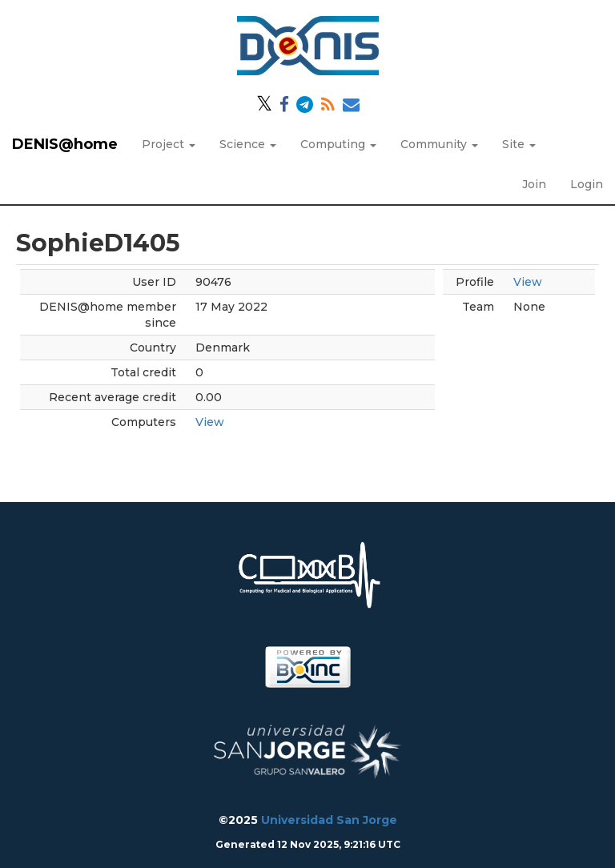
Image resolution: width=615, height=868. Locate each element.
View (210, 422)
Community (439, 144)
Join (534, 184)
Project (169, 144)
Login (587, 184)
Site (519, 144)
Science (248, 144)
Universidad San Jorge (329, 820)
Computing (338, 144)
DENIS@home (65, 144)
